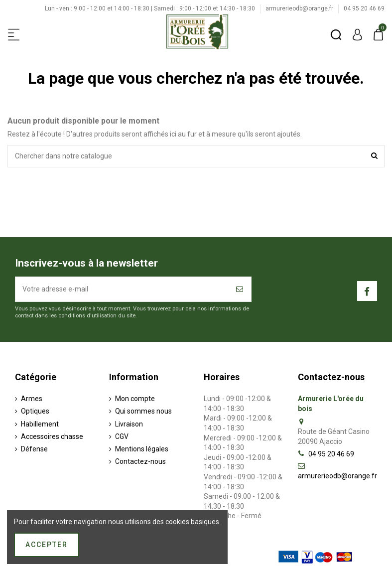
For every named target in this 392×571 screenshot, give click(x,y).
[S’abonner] (240, 289)
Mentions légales (142, 449)
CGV (122, 436)
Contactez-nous (140, 461)
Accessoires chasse (52, 436)
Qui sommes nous (143, 411)
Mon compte (135, 399)
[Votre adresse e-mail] (122, 289)
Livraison (129, 424)
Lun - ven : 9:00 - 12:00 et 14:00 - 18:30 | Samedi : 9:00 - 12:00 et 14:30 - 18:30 (151, 8)
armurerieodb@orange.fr (300, 8)
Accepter (47, 545)
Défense (34, 449)
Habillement (40, 424)
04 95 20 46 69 (364, 8)
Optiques (35, 411)
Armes (32, 399)
